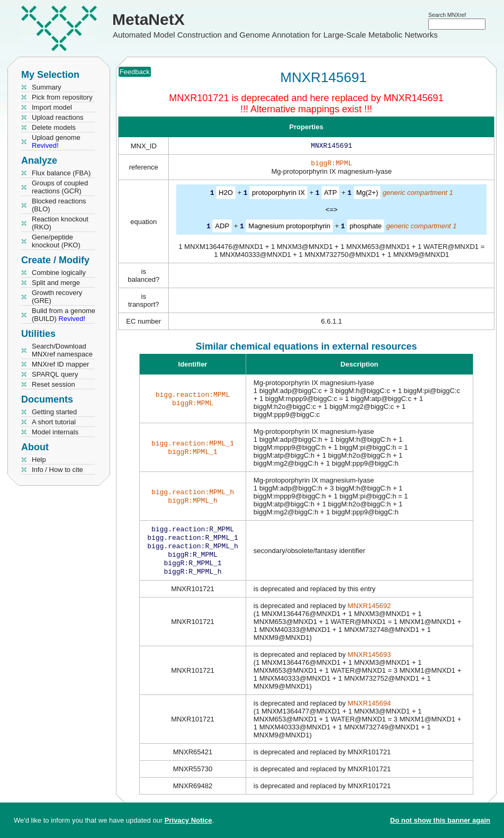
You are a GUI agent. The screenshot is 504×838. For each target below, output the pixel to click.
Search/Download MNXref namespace (62, 350)
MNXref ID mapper (60, 364)
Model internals (55, 432)
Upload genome (56, 141)
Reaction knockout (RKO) (60, 223)
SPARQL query (55, 374)
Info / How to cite (57, 470)
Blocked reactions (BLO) (59, 205)
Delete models (54, 127)
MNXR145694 (370, 711)
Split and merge (56, 283)
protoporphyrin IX (278, 195)
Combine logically (59, 273)
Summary (47, 87)
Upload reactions (58, 117)
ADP (222, 228)
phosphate (366, 228)
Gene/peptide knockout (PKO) (56, 241)
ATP (330, 195)
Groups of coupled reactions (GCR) (60, 187)
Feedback (135, 72)
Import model (52, 107)
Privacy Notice (188, 820)
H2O (226, 195)
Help (39, 460)
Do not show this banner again (440, 820)
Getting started (54, 412)
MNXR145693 (370, 662)
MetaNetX (148, 19)
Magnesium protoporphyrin (289, 228)
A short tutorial (54, 422)
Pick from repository (62, 97)
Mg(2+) (367, 195)
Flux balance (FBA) (61, 173)
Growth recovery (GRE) (57, 297)
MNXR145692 (370, 613)
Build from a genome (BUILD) (64, 315)
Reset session (53, 384)
